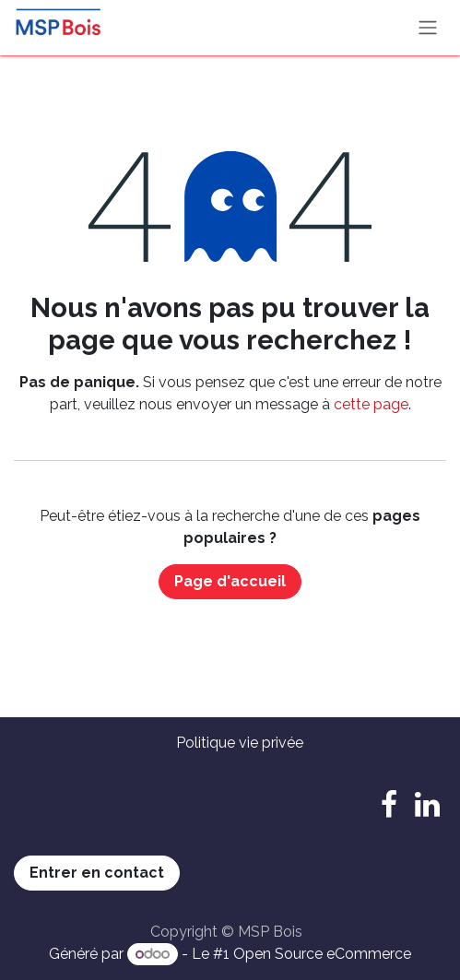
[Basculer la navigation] (428, 28)
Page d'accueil (230, 581)
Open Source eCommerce (322, 954)
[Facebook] (389, 805)
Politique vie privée (240, 743)
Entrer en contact (97, 873)
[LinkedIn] (427, 805)
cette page (371, 404)
